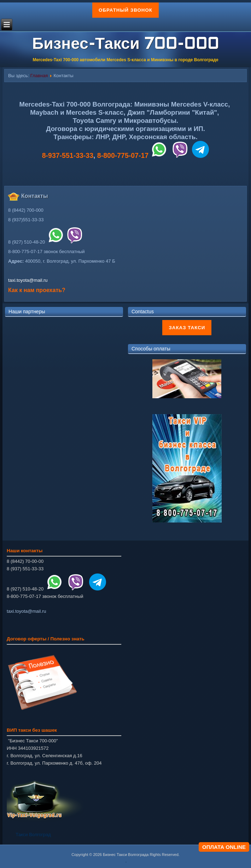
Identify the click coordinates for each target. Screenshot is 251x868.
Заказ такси (187, 328)
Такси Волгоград (33, 835)
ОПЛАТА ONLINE (224, 847)
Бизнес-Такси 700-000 (125, 45)
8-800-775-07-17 (123, 155)
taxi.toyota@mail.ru (28, 280)
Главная (39, 76)
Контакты (34, 196)
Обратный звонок (125, 10)
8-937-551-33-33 (68, 155)
